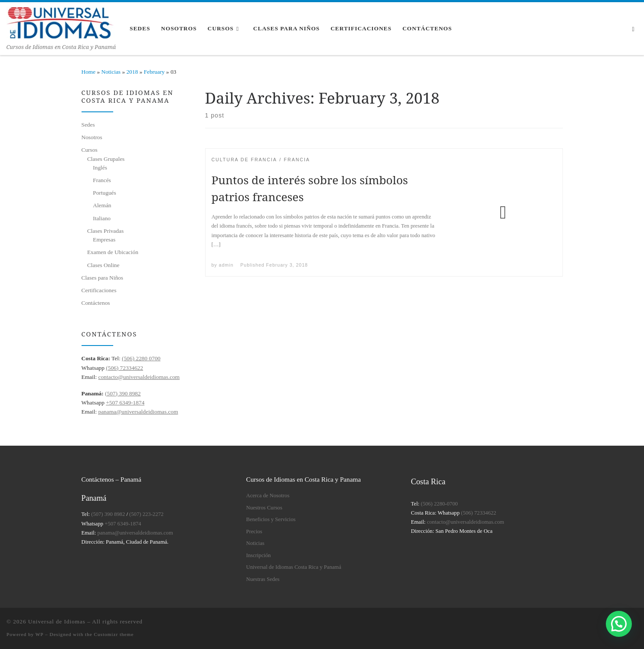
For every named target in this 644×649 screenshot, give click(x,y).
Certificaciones (99, 290)
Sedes (88, 125)
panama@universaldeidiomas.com (138, 412)
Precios (254, 532)
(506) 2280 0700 (141, 358)
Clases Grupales (106, 159)
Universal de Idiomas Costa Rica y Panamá (294, 567)
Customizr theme (114, 634)
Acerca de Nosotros (268, 496)
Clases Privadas (105, 231)
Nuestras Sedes (263, 579)
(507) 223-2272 (146, 514)
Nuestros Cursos (264, 508)
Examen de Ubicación (113, 252)
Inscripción (259, 555)
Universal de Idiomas (57, 621)
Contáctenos (96, 303)
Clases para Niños (102, 278)
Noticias (111, 72)
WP (39, 634)
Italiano (102, 218)
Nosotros (92, 137)
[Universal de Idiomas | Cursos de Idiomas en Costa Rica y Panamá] (61, 22)
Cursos (90, 150)
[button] (619, 624)
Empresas (104, 240)
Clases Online (103, 265)
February (154, 72)
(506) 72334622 (124, 368)
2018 (132, 72)
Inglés (100, 168)
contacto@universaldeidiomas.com (139, 377)
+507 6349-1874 (125, 403)
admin (226, 265)
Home (89, 72)
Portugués (104, 193)
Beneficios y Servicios (271, 519)
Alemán (102, 205)
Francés (102, 180)
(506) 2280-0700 (439, 504)
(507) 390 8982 (123, 393)
